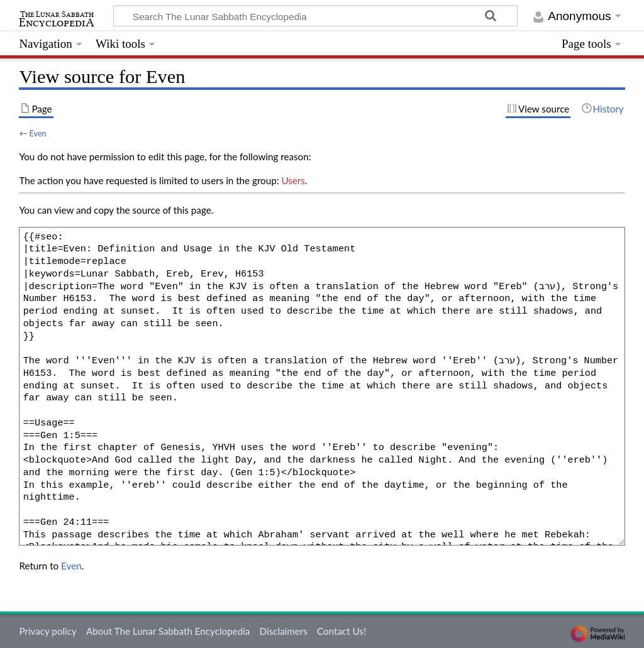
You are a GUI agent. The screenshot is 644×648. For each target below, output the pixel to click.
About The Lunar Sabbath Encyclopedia (168, 631)
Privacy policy (47, 631)
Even (37, 133)
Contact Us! (341, 631)
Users (293, 180)
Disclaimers (284, 631)
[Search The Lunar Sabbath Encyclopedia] (316, 16)
